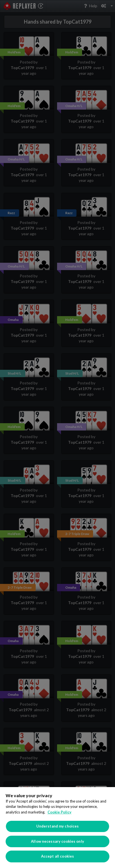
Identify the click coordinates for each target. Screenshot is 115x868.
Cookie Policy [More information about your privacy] (59, 812)
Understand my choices (58, 826)
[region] (58, 828)
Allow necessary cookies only (58, 841)
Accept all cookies (58, 856)
